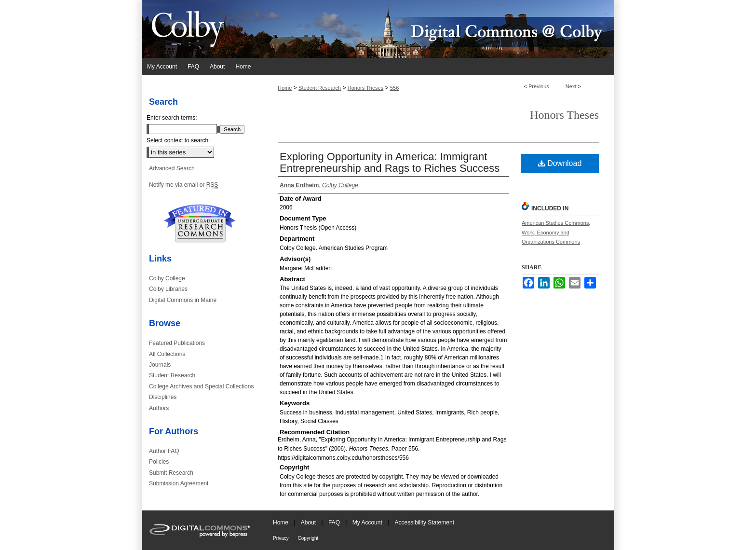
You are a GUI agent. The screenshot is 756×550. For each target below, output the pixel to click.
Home (285, 88)
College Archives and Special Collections (201, 386)
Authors (159, 408)
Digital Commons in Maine (183, 300)
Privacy (282, 538)
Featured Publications (177, 343)
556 (394, 88)
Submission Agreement (179, 483)
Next (571, 86)
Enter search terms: (172, 118)
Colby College (167, 278)
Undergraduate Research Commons (200, 223)
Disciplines (163, 397)
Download (560, 163)
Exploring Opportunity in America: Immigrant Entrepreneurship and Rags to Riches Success (390, 162)
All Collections (167, 354)
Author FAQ (164, 451)
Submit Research (171, 473)
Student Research (320, 88)
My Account (368, 522)
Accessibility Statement (425, 522)
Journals (160, 365)
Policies (159, 462)
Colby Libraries (168, 289)
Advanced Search (172, 168)
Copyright (308, 538)
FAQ (335, 522)
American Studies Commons (555, 223)
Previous (539, 86)
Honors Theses (365, 88)
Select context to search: (178, 140)
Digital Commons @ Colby (436, 29)
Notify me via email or (183, 185)
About (309, 522)
